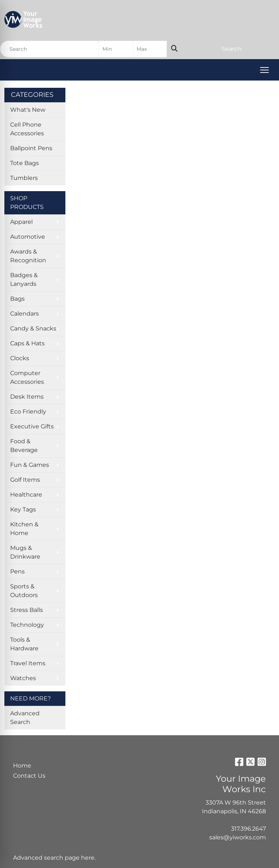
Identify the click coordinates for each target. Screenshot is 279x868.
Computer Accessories (27, 377)
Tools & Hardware (24, 644)
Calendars (25, 314)
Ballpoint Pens (31, 148)
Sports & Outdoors (24, 591)
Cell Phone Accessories (27, 129)
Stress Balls (27, 610)
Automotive (28, 237)
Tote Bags (25, 163)
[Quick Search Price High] (150, 49)
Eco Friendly (28, 412)
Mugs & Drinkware (25, 552)
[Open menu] (264, 70)
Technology (27, 625)
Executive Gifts (32, 426)
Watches (23, 678)
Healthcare (26, 495)
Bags (17, 299)
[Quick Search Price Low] (116, 49)
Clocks (20, 358)
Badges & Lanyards (24, 279)
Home (22, 766)
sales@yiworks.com (238, 837)
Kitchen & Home (24, 529)
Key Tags (23, 509)
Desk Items (27, 397)
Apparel (21, 222)
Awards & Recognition (28, 256)
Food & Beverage (24, 446)
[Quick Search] (49, 49)
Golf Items (25, 480)
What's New (28, 110)
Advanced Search (25, 718)
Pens (17, 571)
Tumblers (24, 178)
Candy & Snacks (33, 328)
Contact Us (29, 776)
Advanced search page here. (54, 858)
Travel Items (28, 663)
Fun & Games (30, 465)
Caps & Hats (27, 343)
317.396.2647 (248, 829)
